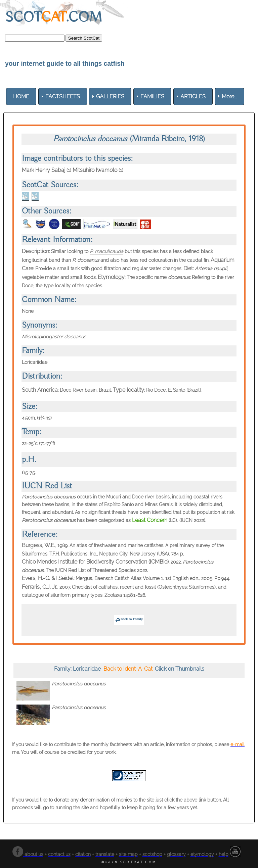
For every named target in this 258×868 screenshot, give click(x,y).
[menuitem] (21, 97)
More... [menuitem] (229, 97)
